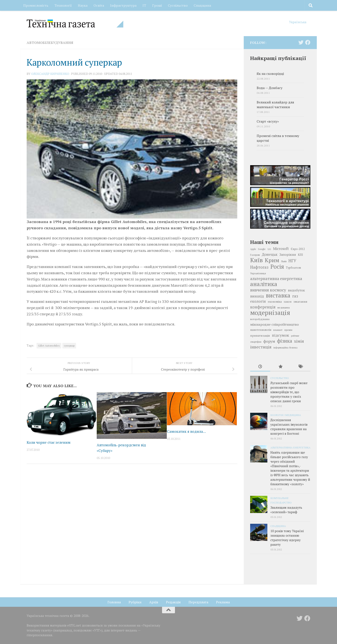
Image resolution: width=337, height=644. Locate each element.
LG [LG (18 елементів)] (269, 249)
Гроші (157, 5)
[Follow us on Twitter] (301, 42)
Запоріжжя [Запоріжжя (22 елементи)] (288, 255)
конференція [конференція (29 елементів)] (263, 307)
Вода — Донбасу (270, 88)
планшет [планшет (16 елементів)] (278, 330)
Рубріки (135, 602)
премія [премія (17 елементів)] (288, 330)
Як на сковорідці (270, 74)
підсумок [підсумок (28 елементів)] (280, 335)
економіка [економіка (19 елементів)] (275, 302)
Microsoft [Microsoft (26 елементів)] (281, 249)
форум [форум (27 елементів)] (269, 341)
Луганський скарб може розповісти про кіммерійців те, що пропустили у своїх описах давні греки (289, 392)
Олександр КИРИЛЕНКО (50, 74)
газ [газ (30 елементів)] (295, 296)
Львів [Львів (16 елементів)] (284, 261)
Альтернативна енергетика (290, 447)
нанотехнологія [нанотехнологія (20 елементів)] (261, 330)
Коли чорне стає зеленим (49, 442)
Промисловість (36, 5)
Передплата (198, 602)
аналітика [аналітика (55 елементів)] (264, 284)
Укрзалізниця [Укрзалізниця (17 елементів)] (258, 273)
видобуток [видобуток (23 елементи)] (296, 290)
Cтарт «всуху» (268, 121)
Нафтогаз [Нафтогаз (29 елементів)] (259, 267)
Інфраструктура (123, 5)
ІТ (144, 5)
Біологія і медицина (286, 415)
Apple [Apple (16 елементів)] (253, 249)
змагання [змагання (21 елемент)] (300, 301)
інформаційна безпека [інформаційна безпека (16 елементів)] (285, 348)
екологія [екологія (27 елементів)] (258, 301)
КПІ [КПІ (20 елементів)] (300, 255)
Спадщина (202, 5)
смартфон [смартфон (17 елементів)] (256, 342)
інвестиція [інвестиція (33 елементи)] (261, 347)
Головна (114, 602)
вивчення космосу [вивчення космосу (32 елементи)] (268, 290)
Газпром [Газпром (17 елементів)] (255, 255)
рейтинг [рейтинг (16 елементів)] (295, 336)
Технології (63, 5)
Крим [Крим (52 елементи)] (272, 260)
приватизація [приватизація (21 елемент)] (260, 335)
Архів (154, 602)
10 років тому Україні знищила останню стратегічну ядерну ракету (287, 538)
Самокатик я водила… (186, 431)
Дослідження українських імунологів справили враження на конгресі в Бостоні (289, 427)
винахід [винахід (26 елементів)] (257, 296)
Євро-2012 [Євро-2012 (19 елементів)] (298, 249)
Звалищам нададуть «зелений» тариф (286, 510)
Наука (83, 5)
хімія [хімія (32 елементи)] (299, 341)
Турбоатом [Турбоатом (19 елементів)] (293, 268)
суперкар (69, 346)
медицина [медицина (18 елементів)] (284, 307)
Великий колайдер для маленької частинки (275, 105)
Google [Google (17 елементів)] (262, 249)
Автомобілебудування (50, 43)
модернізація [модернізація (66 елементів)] (270, 313)
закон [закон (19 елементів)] (288, 302)
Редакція (173, 602)
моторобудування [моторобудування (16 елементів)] (260, 319)
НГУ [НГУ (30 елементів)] (292, 261)
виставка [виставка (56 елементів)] (278, 295)
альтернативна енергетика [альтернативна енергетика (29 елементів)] (276, 279)
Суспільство (178, 5)
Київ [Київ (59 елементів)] (257, 260)
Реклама (223, 602)
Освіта (99, 5)
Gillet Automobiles (49, 346)
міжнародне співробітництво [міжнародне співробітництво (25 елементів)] (274, 324)
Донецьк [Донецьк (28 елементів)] (270, 254)
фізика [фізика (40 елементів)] (285, 341)
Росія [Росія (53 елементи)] (277, 267)
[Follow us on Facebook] (308, 42)
